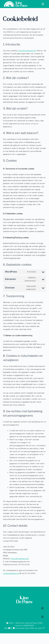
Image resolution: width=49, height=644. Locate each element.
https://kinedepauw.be (27, 51)
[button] (43, 4)
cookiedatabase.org (11, 573)
